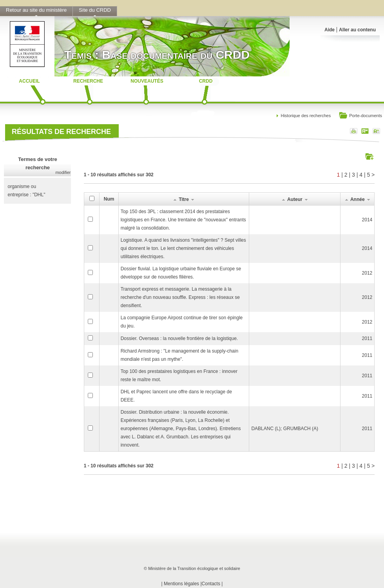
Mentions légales (181, 584)
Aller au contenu (357, 30)
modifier (63, 172)
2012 (367, 273)
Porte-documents (360, 116)
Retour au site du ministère (36, 10)
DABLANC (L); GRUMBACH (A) (285, 429)
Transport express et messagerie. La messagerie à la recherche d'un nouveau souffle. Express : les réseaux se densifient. (180, 297)
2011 (367, 338)
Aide (330, 30)
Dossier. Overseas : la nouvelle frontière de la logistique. (179, 338)
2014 (367, 220)
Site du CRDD (95, 10)
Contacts (211, 584)
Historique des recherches (306, 116)
